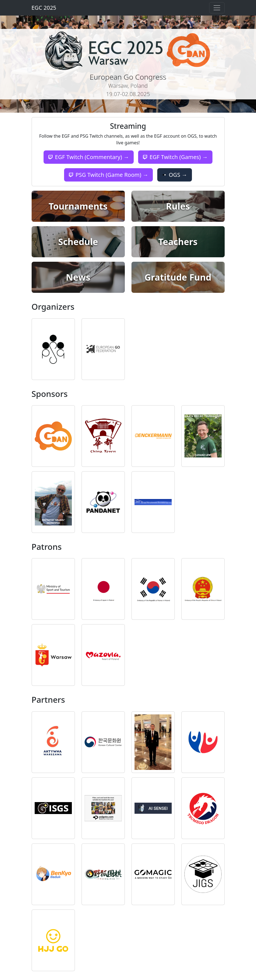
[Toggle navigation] (217, 8)
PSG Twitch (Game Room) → (108, 175)
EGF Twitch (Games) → (175, 157)
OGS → (174, 175)
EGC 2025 (44, 8)
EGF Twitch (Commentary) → (89, 157)
